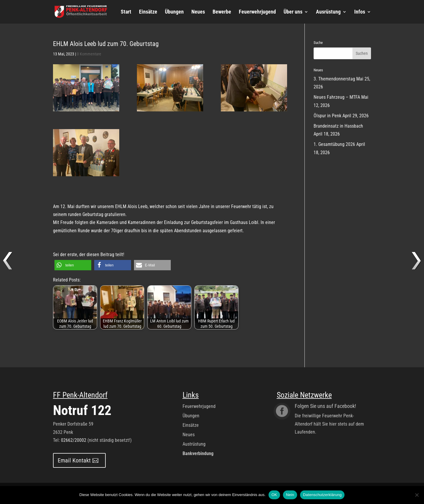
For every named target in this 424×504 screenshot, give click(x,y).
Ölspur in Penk (327, 116)
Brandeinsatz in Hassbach (338, 126)
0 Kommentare (89, 54)
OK (274, 495)
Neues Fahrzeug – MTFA (337, 97)
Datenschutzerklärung (322, 495)
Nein (290, 495)
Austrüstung (194, 444)
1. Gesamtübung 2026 (334, 144)
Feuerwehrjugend (257, 12)
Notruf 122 (82, 410)
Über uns (293, 12)
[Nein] (417, 495)
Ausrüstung (328, 12)
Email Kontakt (74, 460)
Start (126, 12)
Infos (360, 12)
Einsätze (148, 12)
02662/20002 (74, 440)
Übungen (174, 12)
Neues (198, 12)
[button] (73, 265)
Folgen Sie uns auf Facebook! (325, 406)
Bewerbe (222, 12)
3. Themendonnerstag (334, 79)
